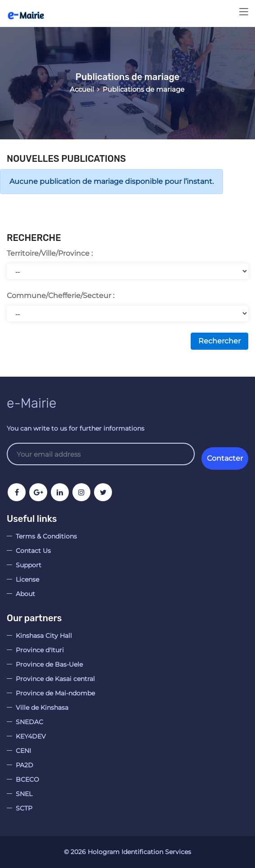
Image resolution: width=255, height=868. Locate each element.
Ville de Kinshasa (42, 708)
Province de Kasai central (55, 679)
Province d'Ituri (40, 650)
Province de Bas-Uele (49, 664)
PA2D (25, 765)
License (27, 579)
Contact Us (33, 551)
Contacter (225, 458)
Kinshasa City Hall (44, 636)
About (25, 594)
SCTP (24, 808)
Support (29, 565)
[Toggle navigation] (244, 12)
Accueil (82, 89)
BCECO (27, 779)
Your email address (101, 454)
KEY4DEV (31, 736)
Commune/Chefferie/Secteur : (60, 296)
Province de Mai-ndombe (55, 693)
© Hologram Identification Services (127, 852)
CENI (23, 751)
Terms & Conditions (46, 536)
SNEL (24, 794)
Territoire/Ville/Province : (50, 253)
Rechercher (219, 341)
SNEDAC (29, 722)
